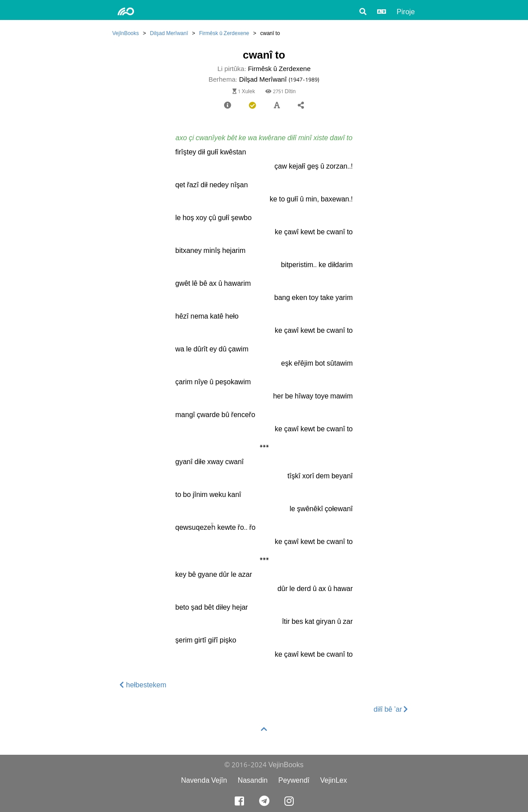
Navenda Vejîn (204, 780)
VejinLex (334, 780)
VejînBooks (126, 33)
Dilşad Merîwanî (169, 33)
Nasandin (253, 780)
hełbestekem (143, 685)
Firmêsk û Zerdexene (224, 33)
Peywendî (294, 780)
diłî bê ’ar (391, 709)
